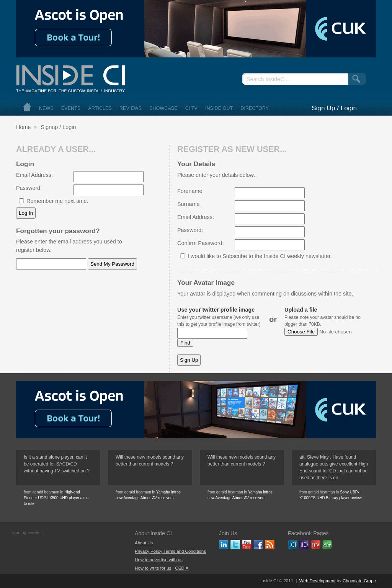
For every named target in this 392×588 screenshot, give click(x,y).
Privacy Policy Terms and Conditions (170, 551)
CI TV (191, 108)
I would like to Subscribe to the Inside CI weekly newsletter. (260, 256)
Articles (100, 108)
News (46, 108)
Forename (190, 191)
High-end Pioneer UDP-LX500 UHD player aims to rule (56, 498)
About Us (144, 543)
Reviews (131, 108)
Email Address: (34, 175)
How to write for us (153, 568)
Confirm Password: (201, 243)
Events (71, 108)
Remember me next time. (57, 201)
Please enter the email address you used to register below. (69, 246)
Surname (188, 204)
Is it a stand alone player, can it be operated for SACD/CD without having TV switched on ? (57, 464)
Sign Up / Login (334, 108)
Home (27, 107)
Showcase (163, 108)
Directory (255, 108)
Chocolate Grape (359, 581)
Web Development (318, 581)
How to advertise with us (159, 560)
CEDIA (182, 568)
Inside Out (219, 108)
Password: (29, 188)
